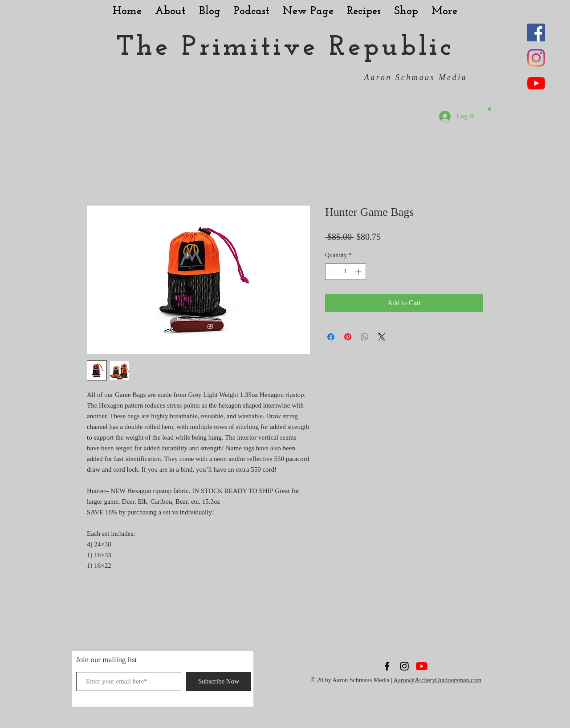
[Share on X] (382, 337)
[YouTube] (536, 83)
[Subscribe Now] (219, 681)
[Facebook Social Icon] (536, 32)
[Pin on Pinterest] (348, 337)
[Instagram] (536, 58)
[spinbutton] (346, 272)
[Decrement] (332, 272)
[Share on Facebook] (331, 337)
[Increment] (359, 272)
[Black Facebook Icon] (387, 666)
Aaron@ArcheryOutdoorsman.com (438, 680)
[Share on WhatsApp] (365, 337)
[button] (490, 109)
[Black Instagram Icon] (404, 666)
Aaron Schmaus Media (416, 77)
